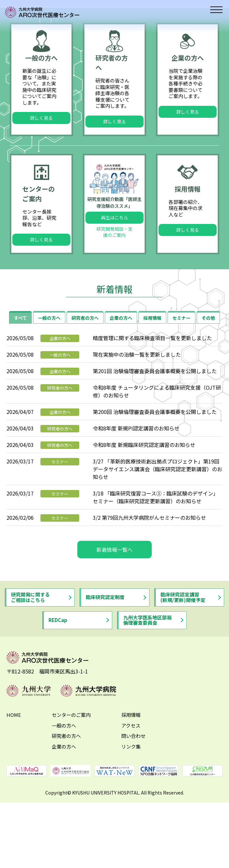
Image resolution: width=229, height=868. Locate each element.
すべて (20, 388)
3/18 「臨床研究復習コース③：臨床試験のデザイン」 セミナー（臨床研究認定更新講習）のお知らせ (156, 568)
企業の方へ (121, 388)
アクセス (131, 796)
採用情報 (152, 388)
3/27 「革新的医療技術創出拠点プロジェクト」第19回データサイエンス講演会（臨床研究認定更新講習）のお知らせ (158, 540)
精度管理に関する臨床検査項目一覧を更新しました (152, 408)
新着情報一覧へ (114, 620)
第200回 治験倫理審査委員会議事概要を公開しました (155, 482)
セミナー (181, 388)
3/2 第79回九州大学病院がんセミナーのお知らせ (149, 588)
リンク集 (131, 817)
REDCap (58, 690)
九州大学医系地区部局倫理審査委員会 (147, 690)
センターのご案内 (71, 785)
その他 (208, 388)
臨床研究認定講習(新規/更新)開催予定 (183, 668)
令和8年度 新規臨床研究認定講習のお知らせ (144, 515)
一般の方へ (49, 388)
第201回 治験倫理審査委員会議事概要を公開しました (155, 441)
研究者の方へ (85, 388)
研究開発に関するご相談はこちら (30, 668)
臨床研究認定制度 (105, 668)
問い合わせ (133, 806)
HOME (14, 785)
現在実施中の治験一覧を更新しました (137, 425)
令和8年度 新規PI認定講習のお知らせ (136, 499)
